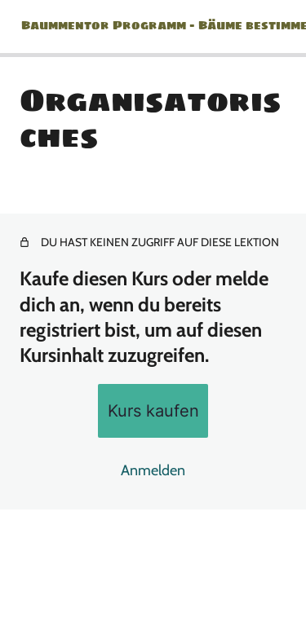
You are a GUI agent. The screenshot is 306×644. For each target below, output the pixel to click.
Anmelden (153, 470)
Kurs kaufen (153, 410)
